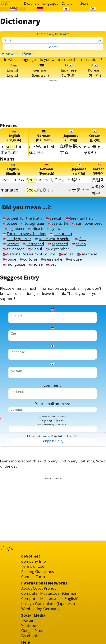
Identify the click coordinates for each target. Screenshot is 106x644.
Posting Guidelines (59, 436)
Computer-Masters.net (41, 598)
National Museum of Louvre (29, 254)
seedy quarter (17, 239)
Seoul (35, 249)
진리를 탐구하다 (93, 149)
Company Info (34, 561)
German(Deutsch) (40, 71)
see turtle (58, 223)
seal (52, 264)
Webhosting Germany (40, 609)
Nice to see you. (44, 228)
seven (79, 244)
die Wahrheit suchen (42, 149)
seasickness (12, 180)
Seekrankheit (79, 218)
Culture (67, 3)
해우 (96, 193)
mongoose (14, 264)
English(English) (13, 71)
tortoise (29, 259)
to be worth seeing (53, 239)
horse (36, 264)
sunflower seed (87, 223)
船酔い (74, 179)
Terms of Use (72, 436)
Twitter (27, 620)
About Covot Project (39, 588)
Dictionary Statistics (77, 461)
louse (9, 259)
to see (10, 223)
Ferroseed (33, 244)
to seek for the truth (22, 218)
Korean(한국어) (94, 71)
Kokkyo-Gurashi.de (38, 604)
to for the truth (11, 149)
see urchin (61, 234)
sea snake (52, 259)
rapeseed (58, 244)
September (57, 249)
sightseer (15, 228)
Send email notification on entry (52, 416)
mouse (74, 259)
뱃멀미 (98, 179)
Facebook (30, 636)
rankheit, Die (45, 180)
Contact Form (33, 577)
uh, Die (40, 190)
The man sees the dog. (24, 234)
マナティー (78, 190)
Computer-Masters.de (40, 593)
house (66, 254)
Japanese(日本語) (69, 71)
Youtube (29, 625)
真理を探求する (70, 149)
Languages (50, 3)
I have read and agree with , (52, 436)
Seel (81, 239)
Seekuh (54, 218)
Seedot (11, 244)
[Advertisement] (53, 102)
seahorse (87, 254)
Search (85, 3)
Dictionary (31, 3)
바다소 (98, 186)
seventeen (14, 249)
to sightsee (32, 223)
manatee (9, 190)
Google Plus (32, 631)
